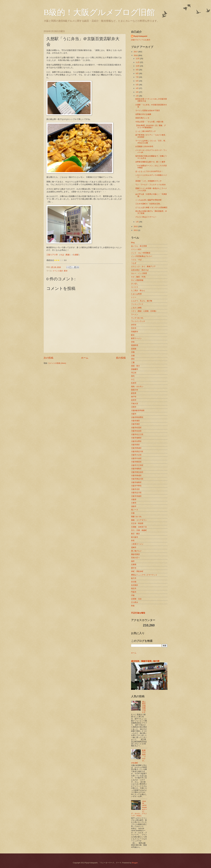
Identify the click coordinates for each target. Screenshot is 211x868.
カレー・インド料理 (139, 273)
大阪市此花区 (136, 428)
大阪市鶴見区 (136, 462)
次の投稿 (48, 358)
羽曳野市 (135, 332)
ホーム (85, 358)
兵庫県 (134, 565)
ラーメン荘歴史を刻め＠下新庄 (148, 111)
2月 (137, 96)
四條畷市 (135, 369)
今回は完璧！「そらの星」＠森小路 (149, 122)
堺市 (133, 359)
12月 (138, 59)
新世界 (134, 393)
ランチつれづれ (137, 318)
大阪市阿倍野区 (137, 417)
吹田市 (134, 400)
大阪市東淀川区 (137, 479)
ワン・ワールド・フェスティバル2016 (150, 185)
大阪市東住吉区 (137, 472)
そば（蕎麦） (66, 255)
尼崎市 (134, 547)
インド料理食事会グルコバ (142, 256)
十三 (133, 380)
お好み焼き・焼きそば (140, 270)
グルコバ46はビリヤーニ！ (146, 217)
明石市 (134, 588)
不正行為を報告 (138, 613)
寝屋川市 (135, 390)
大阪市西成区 (136, 448)
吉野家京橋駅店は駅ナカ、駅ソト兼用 (150, 162)
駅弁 (66, 271)
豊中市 (134, 568)
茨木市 (134, 328)
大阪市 (134, 414)
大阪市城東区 (136, 438)
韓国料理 (135, 345)
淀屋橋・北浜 (136, 599)
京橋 (133, 352)
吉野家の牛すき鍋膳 (143, 114)
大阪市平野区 (136, 486)
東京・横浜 (135, 534)
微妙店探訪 (135, 554)
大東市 (134, 503)
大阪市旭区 (135, 421)
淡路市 (134, 506)
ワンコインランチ (138, 321)
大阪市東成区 (136, 475)
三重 (133, 362)
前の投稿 (121, 358)
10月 (138, 66)
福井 (133, 561)
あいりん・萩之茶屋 (139, 246)
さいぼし (135, 284)
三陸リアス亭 (52, 255)
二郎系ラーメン (137, 544)
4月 (137, 88)
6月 (137, 81)
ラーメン (135, 314)
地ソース (135, 510)
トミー (134, 297)
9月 (137, 70)
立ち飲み (135, 602)
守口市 (134, 373)
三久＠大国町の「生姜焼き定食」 (148, 204)
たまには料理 (136, 294)
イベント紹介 (58, 271)
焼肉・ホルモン (137, 386)
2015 (136, 226)
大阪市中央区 (136, 458)
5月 (137, 85)
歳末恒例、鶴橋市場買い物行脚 (145, 661)
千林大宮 (135, 404)
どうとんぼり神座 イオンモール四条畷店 (151, 207)
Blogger (135, 863)
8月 (137, 73)
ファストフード (137, 304)
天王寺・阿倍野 (137, 523)
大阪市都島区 (136, 469)
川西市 (134, 407)
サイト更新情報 (137, 280)
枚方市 (134, 578)
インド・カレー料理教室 (141, 253)
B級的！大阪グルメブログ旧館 (99, 12)
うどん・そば (136, 260)
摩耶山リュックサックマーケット (144, 575)
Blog (133, 242)
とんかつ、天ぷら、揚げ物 (142, 301)
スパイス (135, 287)
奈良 (133, 541)
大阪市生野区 (136, 441)
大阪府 (134, 499)
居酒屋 (134, 349)
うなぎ (134, 263)
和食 (133, 606)
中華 (133, 513)
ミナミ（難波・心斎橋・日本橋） (144, 311)
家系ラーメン (136, 338)
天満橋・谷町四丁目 (139, 527)
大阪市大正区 (136, 455)
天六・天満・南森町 (139, 530)
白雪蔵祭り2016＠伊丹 (144, 146)
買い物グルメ (136, 551)
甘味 (133, 342)
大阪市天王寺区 (137, 465)
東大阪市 (135, 537)
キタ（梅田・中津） (139, 277)
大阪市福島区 (136, 482)
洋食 (133, 595)
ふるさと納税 (136, 308)
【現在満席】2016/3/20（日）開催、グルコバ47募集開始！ (151, 126)
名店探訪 (135, 585)
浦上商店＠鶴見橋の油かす (144, 707)
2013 (136, 230)
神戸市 (134, 397)
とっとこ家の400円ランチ (146, 131)
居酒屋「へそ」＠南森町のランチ (148, 181)
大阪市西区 (135, 445)
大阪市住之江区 (137, 434)
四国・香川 (135, 366)
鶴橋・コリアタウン (139, 520)
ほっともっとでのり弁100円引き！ (149, 171)
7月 (137, 77)
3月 (137, 92)
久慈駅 (76, 255)
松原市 (134, 383)
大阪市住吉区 (136, 431)
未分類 (134, 582)
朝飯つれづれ (136, 517)
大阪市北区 (135, 489)
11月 (138, 62)
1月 (137, 222)
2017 (136, 52)
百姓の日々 (135, 558)
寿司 (133, 376)
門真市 (134, 592)
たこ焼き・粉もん (138, 290)
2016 (136, 55)
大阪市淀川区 (136, 493)
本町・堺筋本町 (137, 571)
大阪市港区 (135, 424)
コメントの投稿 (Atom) (57, 363)
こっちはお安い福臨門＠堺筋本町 (148, 200)
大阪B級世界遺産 (138, 410)
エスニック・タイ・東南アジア (143, 266)
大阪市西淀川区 (137, 452)
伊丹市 (134, 325)
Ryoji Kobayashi (140, 36)
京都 (133, 356)
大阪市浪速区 (136, 496)
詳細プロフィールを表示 (141, 40)
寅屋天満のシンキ (142, 118)
